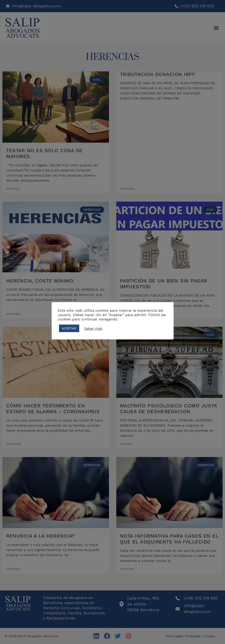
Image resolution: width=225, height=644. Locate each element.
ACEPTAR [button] (69, 328)
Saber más (93, 328)
